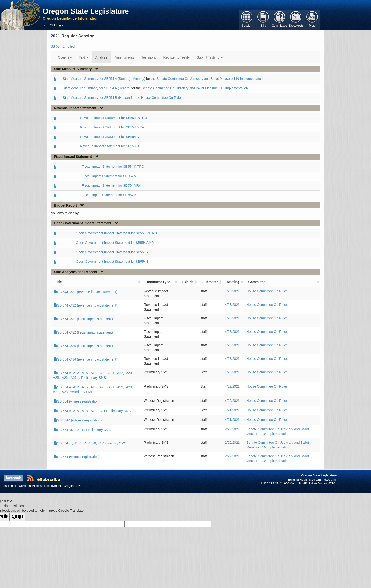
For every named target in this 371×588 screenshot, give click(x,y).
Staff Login (56, 25)
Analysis (102, 57)
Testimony (149, 57)
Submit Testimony (210, 57)
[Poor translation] (17, 517)
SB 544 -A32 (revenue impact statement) (86, 305)
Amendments (124, 57)
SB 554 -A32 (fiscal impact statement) (83, 332)
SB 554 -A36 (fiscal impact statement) (83, 346)
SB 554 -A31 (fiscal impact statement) (83, 319)
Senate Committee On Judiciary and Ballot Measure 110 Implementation (210, 79)
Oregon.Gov (72, 486)
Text (84, 57)
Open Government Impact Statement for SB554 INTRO (116, 233)
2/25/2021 (232, 429)
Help (45, 25)
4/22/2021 (232, 386)
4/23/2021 (232, 291)
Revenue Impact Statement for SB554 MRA (112, 127)
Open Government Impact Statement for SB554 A (112, 252)
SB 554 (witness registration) (77, 401)
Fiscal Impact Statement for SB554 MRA (112, 185)
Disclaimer (9, 486)
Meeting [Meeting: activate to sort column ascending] (233, 282)
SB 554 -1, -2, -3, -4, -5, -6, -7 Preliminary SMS (90, 443)
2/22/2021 (232, 443)
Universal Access (30, 486)
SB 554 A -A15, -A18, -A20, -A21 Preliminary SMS (92, 411)
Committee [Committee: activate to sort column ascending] (257, 282)
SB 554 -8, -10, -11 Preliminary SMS (82, 430)
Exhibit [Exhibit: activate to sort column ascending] (188, 282)
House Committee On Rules (162, 98)
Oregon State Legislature (86, 11)
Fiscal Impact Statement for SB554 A (109, 176)
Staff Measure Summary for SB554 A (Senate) (97, 88)
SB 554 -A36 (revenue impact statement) (86, 359)
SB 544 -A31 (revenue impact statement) (86, 292)
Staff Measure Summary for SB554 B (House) (96, 98)
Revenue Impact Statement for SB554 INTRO (113, 118)
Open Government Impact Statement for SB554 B (112, 262)
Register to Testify (177, 57)
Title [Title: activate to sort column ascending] (58, 282)
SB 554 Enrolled (63, 46)
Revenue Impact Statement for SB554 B (109, 146)
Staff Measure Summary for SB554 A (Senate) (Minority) (104, 79)
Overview (65, 57)
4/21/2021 (232, 410)
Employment (53, 486)
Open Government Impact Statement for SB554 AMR (115, 243)
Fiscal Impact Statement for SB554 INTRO (113, 167)
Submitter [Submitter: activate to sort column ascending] (210, 282)
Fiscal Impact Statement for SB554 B (109, 195)
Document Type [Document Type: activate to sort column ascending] (158, 282)
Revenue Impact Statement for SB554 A (109, 137)
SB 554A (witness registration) (78, 420)
